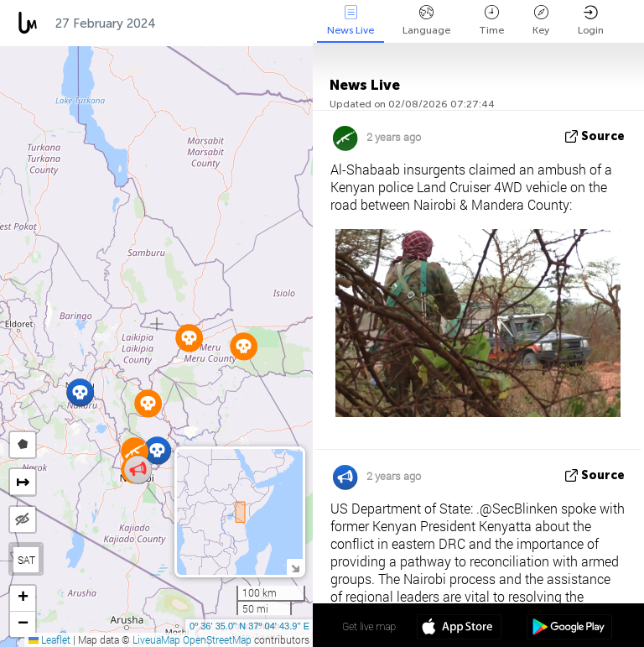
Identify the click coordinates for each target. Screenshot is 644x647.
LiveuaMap (156, 639)
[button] (157, 450)
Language (426, 21)
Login (591, 21)
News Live (351, 21)
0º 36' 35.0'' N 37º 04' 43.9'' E (249, 626)
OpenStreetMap (217, 639)
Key (541, 21)
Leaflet (49, 639)
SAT (26, 560)
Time (491, 21)
